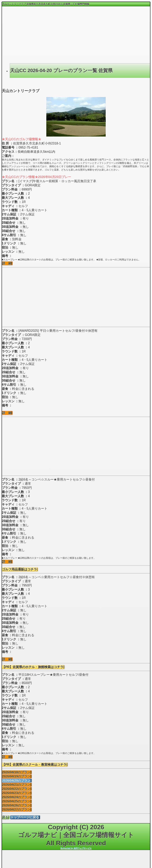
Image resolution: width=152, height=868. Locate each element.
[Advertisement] (76, 35)
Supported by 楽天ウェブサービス (76, 848)
